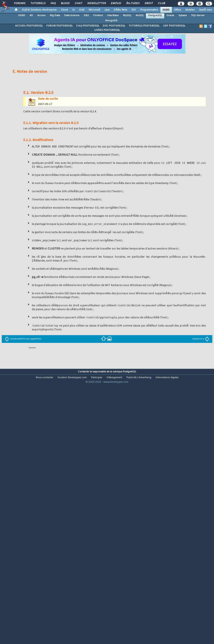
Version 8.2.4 (201, 339)
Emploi (116, 3)
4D (31, 15)
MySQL (127, 15)
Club (161, 3)
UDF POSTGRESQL (174, 26)
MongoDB (111, 21)
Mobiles (190, 10)
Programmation (149, 10)
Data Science (72, 15)
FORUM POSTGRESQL (60, 26)
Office (178, 10)
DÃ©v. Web (120, 10)
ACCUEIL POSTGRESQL (29, 26)
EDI (134, 10)
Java (107, 10)
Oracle (170, 15)
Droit (149, 3)
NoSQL (140, 15)
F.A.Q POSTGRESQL (88, 26)
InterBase (113, 15)
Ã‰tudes (133, 3)
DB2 (86, 15)
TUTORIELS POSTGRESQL (144, 26)
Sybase (183, 15)
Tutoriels (38, 3)
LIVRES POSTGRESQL (107, 30)
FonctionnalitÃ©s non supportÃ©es (23, 339)
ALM (82, 10)
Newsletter (97, 3)
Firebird (98, 15)
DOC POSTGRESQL (114, 26)
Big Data (55, 15)
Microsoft (94, 10)
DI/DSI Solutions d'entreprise (39, 10)
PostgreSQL (155, 15)
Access (41, 15)
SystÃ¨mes (205, 10)
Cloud (64, 10)
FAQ (53, 3)
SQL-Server (198, 15)
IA (73, 10)
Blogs (65, 3)
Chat (78, 3)
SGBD (166, 10)
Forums (20, 3)
